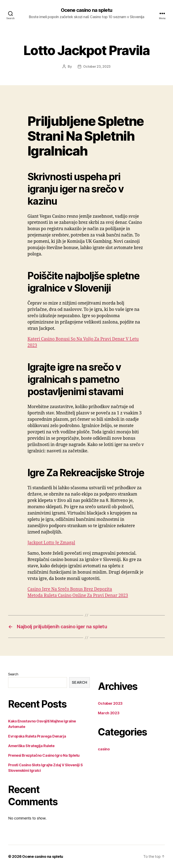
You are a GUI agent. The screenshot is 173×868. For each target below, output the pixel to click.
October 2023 (110, 703)
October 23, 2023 (97, 66)
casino (104, 749)
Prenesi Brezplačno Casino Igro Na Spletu (44, 755)
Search (13, 674)
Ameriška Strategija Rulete (31, 746)
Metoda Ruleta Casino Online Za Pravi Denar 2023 (78, 596)
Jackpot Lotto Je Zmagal (51, 543)
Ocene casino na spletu (86, 10)
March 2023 (109, 713)
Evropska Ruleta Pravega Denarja (37, 736)
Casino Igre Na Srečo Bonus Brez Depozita (70, 589)
